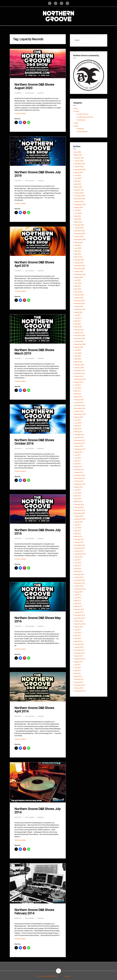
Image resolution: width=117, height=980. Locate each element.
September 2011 (80, 659)
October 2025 (79, 167)
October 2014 (79, 551)
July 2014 (78, 560)
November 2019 (80, 373)
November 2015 (80, 513)
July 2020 (78, 350)
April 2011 (78, 673)
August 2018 (79, 417)
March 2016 (78, 502)
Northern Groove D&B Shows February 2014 (34, 911)
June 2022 (78, 283)
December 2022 (80, 266)
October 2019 (79, 376)
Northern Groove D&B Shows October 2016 (34, 442)
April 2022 (78, 289)
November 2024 (80, 199)
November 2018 (80, 408)
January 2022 (79, 298)
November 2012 (80, 618)
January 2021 (79, 333)
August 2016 (79, 487)
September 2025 (80, 170)
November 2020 (80, 338)
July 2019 (78, 385)
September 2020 (80, 344)
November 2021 (80, 304)
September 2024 (80, 205)
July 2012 (78, 630)
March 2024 (78, 222)
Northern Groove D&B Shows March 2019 (34, 352)
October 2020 (79, 341)
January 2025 (79, 193)
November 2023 (80, 234)
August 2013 (79, 592)
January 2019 (79, 403)
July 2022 (78, 280)
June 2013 (78, 598)
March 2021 (78, 327)
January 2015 (79, 542)
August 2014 (79, 557)
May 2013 (78, 601)
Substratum (82, 120)
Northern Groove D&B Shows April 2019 (34, 264)
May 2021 (78, 321)
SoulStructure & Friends (85, 117)
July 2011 (78, 665)
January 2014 (79, 577)
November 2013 (80, 583)
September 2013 (80, 589)
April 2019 (78, 394)
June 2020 (78, 353)
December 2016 (80, 475)
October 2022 (79, 271)
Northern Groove (83, 114)
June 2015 (78, 528)
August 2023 (79, 242)
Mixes (76, 123)
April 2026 (78, 152)
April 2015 (78, 534)
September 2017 (80, 449)
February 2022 (79, 295)
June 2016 (78, 493)
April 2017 (78, 464)
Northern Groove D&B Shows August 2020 (34, 86)
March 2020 (78, 362)
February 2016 (79, 505)
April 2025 (78, 184)
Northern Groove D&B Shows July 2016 (38, 532)
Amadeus (67, 976)
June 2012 (78, 633)
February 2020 (79, 365)
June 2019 (78, 388)
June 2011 (78, 668)
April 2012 (78, 638)
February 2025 (79, 190)
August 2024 (79, 207)
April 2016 (78, 499)
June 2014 (78, 563)
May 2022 (78, 286)
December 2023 (80, 231)
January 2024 (79, 228)
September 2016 (80, 484)
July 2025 (78, 175)
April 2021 (78, 324)
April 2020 (78, 359)
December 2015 (80, 510)
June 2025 (78, 178)
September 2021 (80, 309)
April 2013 (78, 604)
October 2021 (79, 306)
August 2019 (79, 382)
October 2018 (79, 411)
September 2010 (80, 691)
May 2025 (78, 181)
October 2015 (79, 516)
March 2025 (78, 187)
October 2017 (79, 446)
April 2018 (78, 429)
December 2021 (80, 301)
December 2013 (80, 580)
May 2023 (78, 251)
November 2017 (80, 443)
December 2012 (80, 615)
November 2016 (80, 478)
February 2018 (79, 435)
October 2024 (79, 202)
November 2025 (80, 164)
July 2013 (78, 595)
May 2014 (78, 566)
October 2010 (79, 688)
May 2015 (78, 531)
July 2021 (78, 315)
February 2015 (79, 539)
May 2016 (78, 496)
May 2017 (78, 461)
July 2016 (78, 490)
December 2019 (80, 371)
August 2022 (79, 277)
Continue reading (23, 114)
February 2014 (79, 574)
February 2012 (79, 644)
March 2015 (78, 537)
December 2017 (80, 440)
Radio (76, 126)
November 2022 (80, 269)
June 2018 (78, 423)
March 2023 (78, 257)
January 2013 (79, 612)
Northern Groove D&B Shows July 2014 (38, 810)
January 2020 (79, 368)
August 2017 (79, 452)
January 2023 (79, 263)
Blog (76, 108)
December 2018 (80, 405)
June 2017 (78, 458)
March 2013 (78, 606)
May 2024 (78, 216)
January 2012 (79, 647)
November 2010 (80, 685)
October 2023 (79, 237)
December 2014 (80, 545)
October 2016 (79, 481)
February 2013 (79, 609)
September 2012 (80, 624)
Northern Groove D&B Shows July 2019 (38, 174)
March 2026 (78, 155)
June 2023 (78, 248)
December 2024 (80, 196)
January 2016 (79, 507)
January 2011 (79, 682)
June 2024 (78, 213)
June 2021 (78, 318)
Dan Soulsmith (31, 93)
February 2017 (79, 470)
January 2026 (79, 161)
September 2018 (80, 414)
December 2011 (80, 650)
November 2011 (80, 653)
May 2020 (78, 356)
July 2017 (78, 455)
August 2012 (79, 627)
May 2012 (78, 636)
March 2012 (78, 641)
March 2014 (78, 572)
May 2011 (78, 671)
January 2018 (79, 438)
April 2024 (78, 219)
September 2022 (80, 274)
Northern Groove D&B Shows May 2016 (38, 619)
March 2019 (78, 397)
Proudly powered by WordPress (47, 976)
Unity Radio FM (82, 132)
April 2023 (78, 254)
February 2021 (79, 330)
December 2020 (80, 336)
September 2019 (80, 379)
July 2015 (78, 525)
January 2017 (79, 472)
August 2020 (79, 347)
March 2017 (78, 467)
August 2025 (79, 172)
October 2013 (79, 586)
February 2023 (79, 260)
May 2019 (78, 391)
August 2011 (79, 662)
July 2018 (78, 420)
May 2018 (78, 426)
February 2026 (79, 158)
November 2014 (80, 548)
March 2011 (78, 676)
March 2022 (78, 292)
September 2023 (80, 239)
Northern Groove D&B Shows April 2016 (34, 709)
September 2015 (80, 519)
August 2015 (79, 522)
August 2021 (79, 312)
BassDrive (43, 93)
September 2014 (80, 554)
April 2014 (78, 569)
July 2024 (78, 210)
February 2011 (79, 679)
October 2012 (79, 621)
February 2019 (79, 400)
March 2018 (78, 432)
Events (77, 111)
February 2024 (79, 225)
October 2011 (79, 656)
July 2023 (78, 245)
